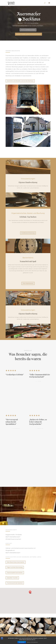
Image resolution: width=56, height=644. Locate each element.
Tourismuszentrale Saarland (15, 583)
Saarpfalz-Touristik (12, 578)
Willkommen (11, 636)
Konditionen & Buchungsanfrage (29, 34)
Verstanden (22, 642)
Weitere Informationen (32, 642)
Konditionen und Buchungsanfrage (37, 636)
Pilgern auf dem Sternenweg (15, 567)
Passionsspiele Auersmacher (15, 573)
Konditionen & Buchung (28, 233)
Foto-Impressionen (28, 30)
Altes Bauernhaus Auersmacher (16, 562)
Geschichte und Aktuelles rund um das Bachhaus (20, 81)
